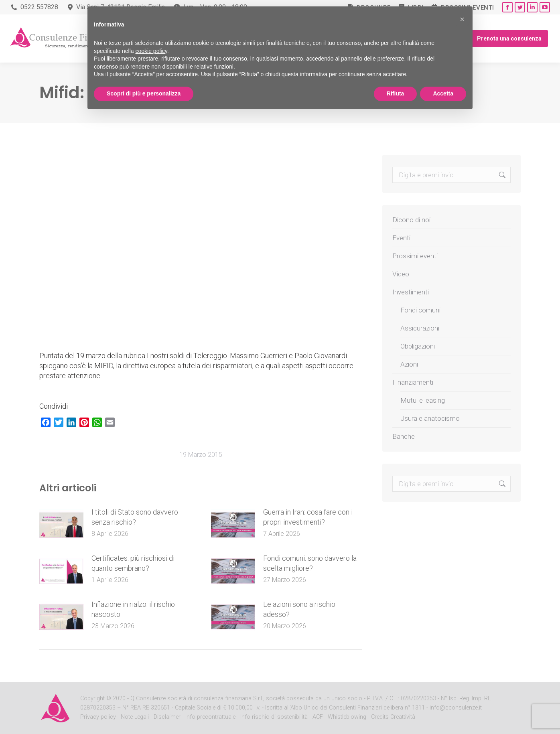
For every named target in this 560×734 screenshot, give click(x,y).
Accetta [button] (443, 93)
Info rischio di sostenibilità (275, 717)
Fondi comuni (420, 310)
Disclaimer (167, 717)
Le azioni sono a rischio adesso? (299, 609)
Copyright (92, 699)
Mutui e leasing (423, 400)
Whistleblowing (347, 717)
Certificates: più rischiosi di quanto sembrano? (133, 563)
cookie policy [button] (151, 51)
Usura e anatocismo (430, 418)
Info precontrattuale (211, 717)
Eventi (401, 238)
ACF (318, 717)
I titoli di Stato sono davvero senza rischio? (135, 517)
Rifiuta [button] (396, 93)
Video (401, 274)
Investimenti (411, 292)
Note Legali (135, 717)
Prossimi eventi (415, 256)
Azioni (409, 364)
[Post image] (61, 525)
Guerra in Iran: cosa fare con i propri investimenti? (308, 517)
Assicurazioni (420, 328)
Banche (404, 436)
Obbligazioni (418, 346)
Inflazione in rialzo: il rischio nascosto (133, 609)
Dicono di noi (411, 220)
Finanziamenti (413, 382)
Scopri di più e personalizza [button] (144, 93)
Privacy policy (99, 717)
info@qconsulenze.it (456, 708)
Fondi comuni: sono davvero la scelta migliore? (310, 563)
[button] (462, 19)
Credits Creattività (393, 717)
